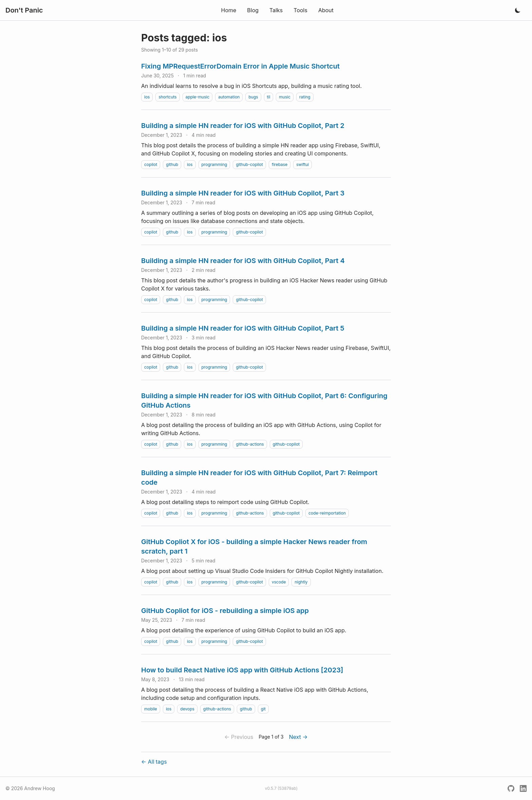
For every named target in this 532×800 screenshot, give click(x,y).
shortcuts (167, 97)
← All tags (154, 762)
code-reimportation (327, 513)
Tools (300, 10)
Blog (253, 10)
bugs (253, 97)
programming (214, 164)
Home (229, 10)
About (326, 10)
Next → (298, 737)
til (269, 97)
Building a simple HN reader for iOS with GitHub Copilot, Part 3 (243, 193)
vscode (279, 582)
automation (229, 97)
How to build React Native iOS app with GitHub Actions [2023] (242, 670)
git (263, 709)
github (172, 164)
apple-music (198, 97)
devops (187, 709)
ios (147, 97)
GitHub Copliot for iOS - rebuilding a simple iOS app (225, 611)
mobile (151, 709)
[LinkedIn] (523, 788)
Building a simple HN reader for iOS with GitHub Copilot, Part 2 (243, 126)
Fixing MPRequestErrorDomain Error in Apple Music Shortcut (240, 66)
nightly (301, 582)
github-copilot (249, 164)
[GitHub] (511, 788)
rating (305, 97)
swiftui (302, 164)
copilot (151, 164)
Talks (276, 10)
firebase (280, 164)
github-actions (250, 444)
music (285, 97)
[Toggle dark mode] (518, 10)
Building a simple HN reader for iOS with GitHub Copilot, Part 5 (243, 328)
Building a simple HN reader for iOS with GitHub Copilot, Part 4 (243, 261)
